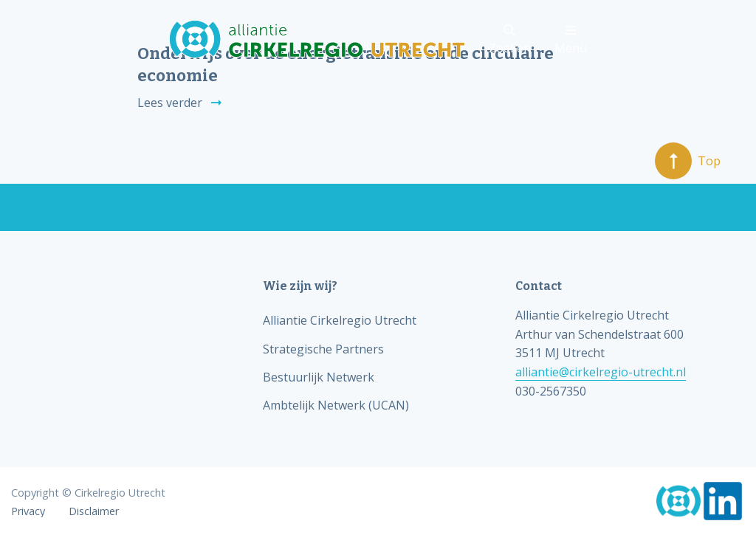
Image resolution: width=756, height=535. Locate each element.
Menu (571, 40)
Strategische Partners (323, 349)
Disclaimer (94, 511)
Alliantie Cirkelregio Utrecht (340, 320)
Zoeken (510, 40)
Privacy (28, 511)
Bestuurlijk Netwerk (319, 377)
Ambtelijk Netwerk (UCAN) (336, 405)
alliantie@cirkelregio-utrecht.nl (601, 372)
